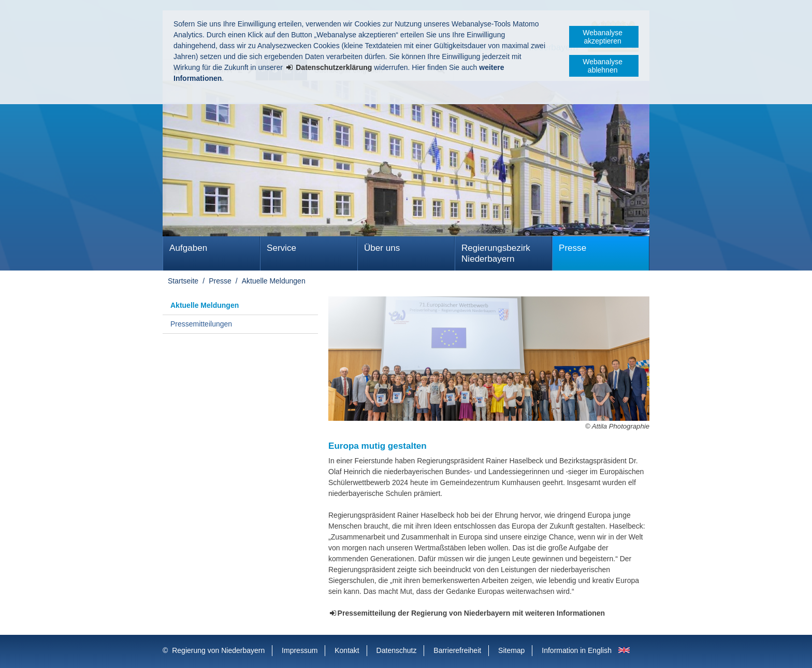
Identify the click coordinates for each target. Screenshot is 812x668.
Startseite (183, 281)
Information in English (577, 650)
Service (281, 248)
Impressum (300, 650)
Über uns (382, 248)
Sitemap (511, 650)
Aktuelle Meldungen (274, 281)
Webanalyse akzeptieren (603, 37)
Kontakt (347, 650)
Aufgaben (188, 248)
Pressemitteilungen (201, 324)
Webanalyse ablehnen (603, 66)
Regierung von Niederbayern (218, 650)
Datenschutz (397, 650)
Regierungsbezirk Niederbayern (496, 253)
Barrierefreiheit (457, 650)
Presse (572, 248)
